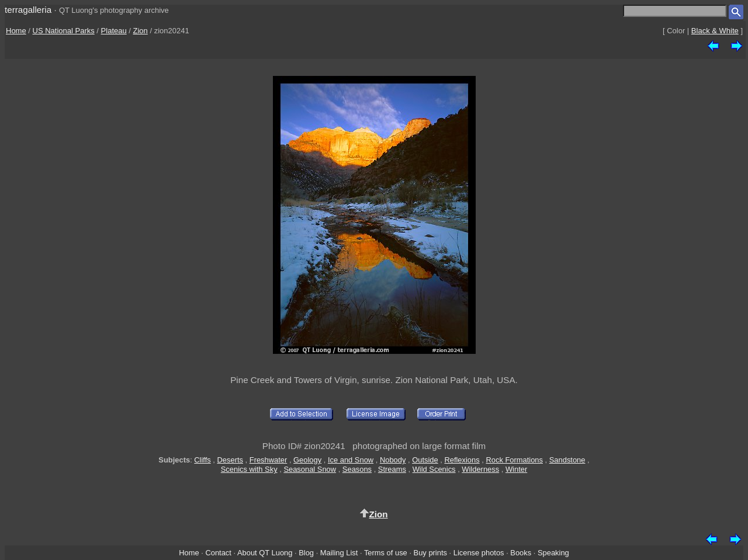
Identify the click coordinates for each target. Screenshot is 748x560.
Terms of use (386, 553)
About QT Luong (265, 553)
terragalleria (28, 10)
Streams (392, 469)
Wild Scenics (434, 469)
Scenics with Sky (249, 469)
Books (521, 553)
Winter (516, 469)
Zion (141, 31)
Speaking (553, 553)
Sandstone (567, 460)
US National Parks (64, 31)
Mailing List (339, 553)
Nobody (393, 460)
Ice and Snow (351, 460)
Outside (425, 460)
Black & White (715, 31)
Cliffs (202, 460)
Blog (306, 553)
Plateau (114, 31)
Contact (218, 553)
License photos (479, 553)
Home (16, 31)
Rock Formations (514, 460)
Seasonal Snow (310, 469)
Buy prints (430, 553)
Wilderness (480, 469)
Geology (307, 460)
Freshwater (269, 460)
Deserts (230, 460)
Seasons (357, 469)
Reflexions (462, 460)
